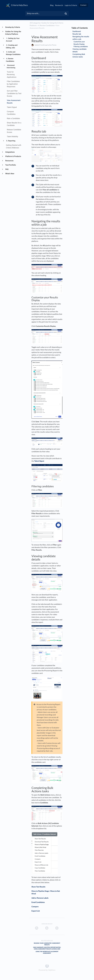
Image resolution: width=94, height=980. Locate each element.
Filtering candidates (81, 47)
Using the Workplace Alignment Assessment (47, 952)
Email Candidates (38, 902)
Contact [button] (83, 5)
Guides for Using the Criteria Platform (13, 33)
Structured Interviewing (11, 67)
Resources (9, 161)
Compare (35, 907)
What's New (10, 174)
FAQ (7, 169)
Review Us (59, 5)
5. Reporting (11, 141)
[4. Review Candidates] (46, 25)
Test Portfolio (11, 165)
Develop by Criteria (13, 27)
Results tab (77, 34)
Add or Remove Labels (40, 898)
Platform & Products (13, 156)
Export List (36, 911)
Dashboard (77, 31)
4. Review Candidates (10, 60)
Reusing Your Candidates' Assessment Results (47, 944)
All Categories (35, 23)
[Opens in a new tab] (47, 966)
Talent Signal (39, 461)
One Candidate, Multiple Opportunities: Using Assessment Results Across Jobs (47, 948)
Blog (52, 5)
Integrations (10, 152)
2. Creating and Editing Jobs (12, 46)
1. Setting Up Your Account (13, 40)
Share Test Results (38, 887)
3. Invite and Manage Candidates (13, 53)
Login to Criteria (71, 5)
